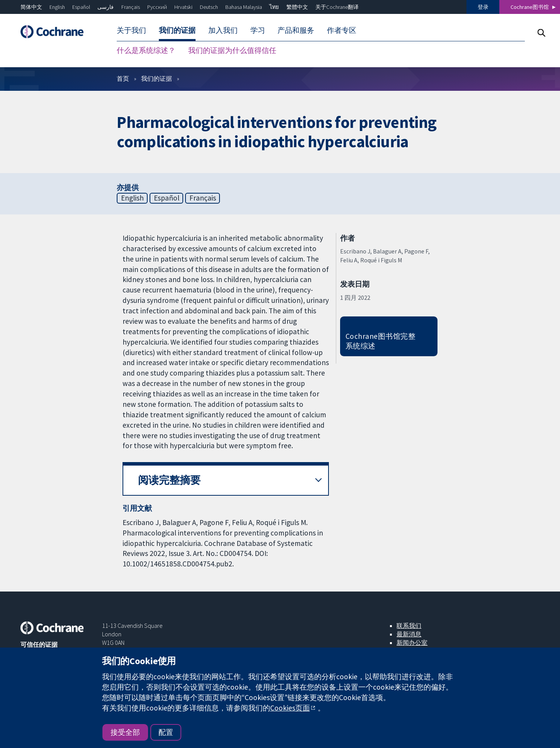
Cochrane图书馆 (530, 7)
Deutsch (209, 7)
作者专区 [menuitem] (342, 30)
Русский (157, 7)
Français (131, 7)
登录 (483, 7)
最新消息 (409, 634)
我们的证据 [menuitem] (177, 30)
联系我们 (409, 626)
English (57, 7)
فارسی (106, 7)
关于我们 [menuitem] (131, 30)
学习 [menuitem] (258, 30)
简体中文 (31, 7)
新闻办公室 (412, 643)
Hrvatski (183, 7)
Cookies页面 (290, 708)
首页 (123, 78)
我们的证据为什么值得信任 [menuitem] (232, 50)
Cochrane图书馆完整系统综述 (380, 341)
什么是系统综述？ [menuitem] (146, 50)
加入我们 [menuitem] (223, 30)
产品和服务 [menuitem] (296, 30)
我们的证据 (157, 78)
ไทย (274, 7)
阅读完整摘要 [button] (169, 480)
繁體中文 (297, 7)
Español (81, 7)
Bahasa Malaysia (244, 7)
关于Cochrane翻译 (337, 7)
